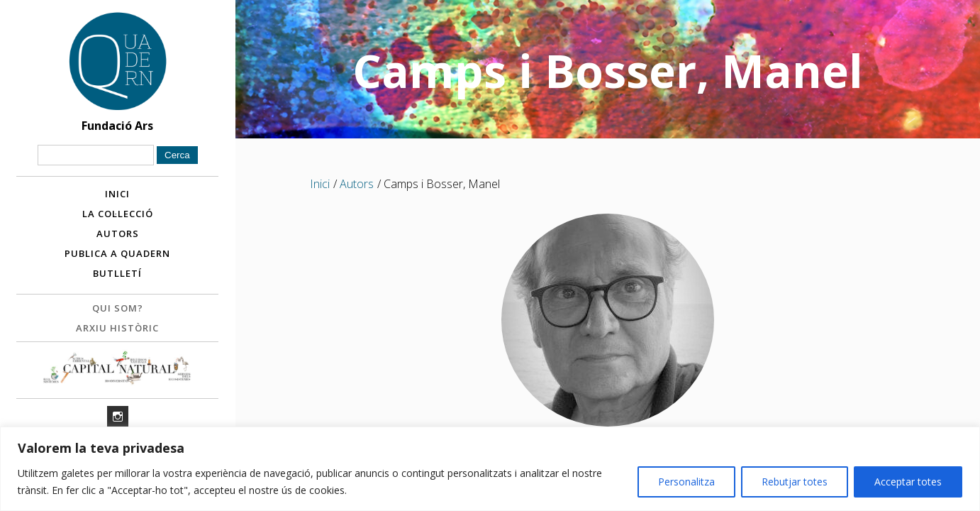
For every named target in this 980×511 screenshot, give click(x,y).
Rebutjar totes (795, 482)
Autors (118, 233)
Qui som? (118, 308)
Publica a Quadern (117, 253)
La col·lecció (118, 214)
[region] (490, 469)
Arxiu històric (117, 328)
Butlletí (117, 273)
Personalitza (686, 482)
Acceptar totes (908, 482)
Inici (117, 194)
